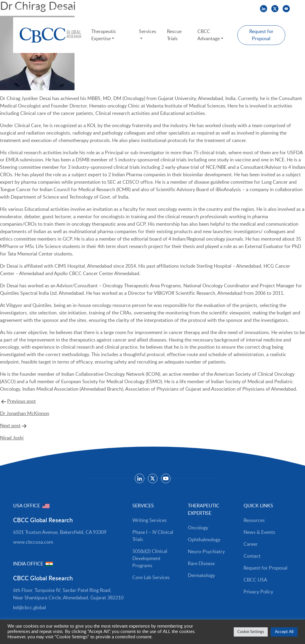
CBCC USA (106, 9)
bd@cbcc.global (30, 608)
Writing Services (150, 520)
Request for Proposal (261, 35)
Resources (23, 9)
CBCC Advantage (209, 35)
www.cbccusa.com (33, 542)
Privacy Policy (258, 592)
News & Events (53, 9)
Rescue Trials (174, 35)
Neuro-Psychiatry (206, 552)
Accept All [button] (284, 632)
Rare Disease (201, 564)
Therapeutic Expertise (104, 35)
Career (251, 544)
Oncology (198, 528)
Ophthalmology (204, 540)
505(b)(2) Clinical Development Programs (150, 559)
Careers (82, 9)
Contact (252, 556)
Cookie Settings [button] (251, 632)
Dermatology (201, 576)
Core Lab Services (151, 578)
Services (148, 32)
